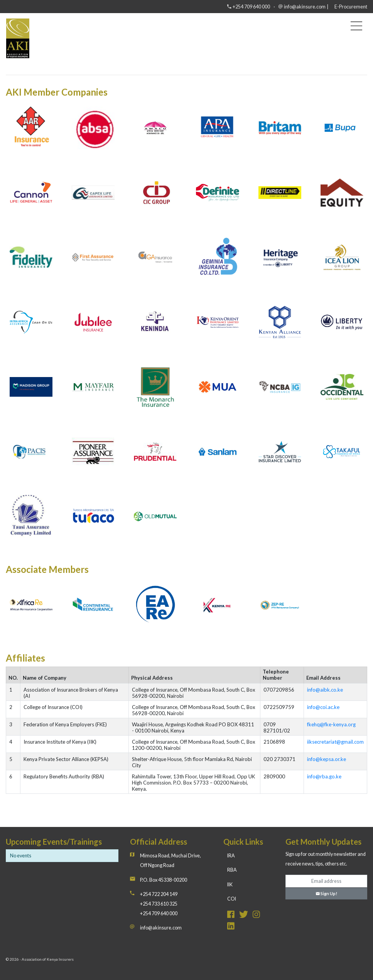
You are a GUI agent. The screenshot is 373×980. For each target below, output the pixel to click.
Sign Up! (327, 893)
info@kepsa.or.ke (327, 759)
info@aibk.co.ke (325, 690)
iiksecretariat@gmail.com (335, 742)
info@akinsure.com (305, 7)
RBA (232, 870)
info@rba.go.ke (324, 776)
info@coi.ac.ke (323, 707)
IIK (230, 885)
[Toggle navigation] (356, 26)
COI (232, 899)
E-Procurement (351, 7)
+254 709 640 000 (251, 7)
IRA (231, 856)
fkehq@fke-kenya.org (331, 724)
